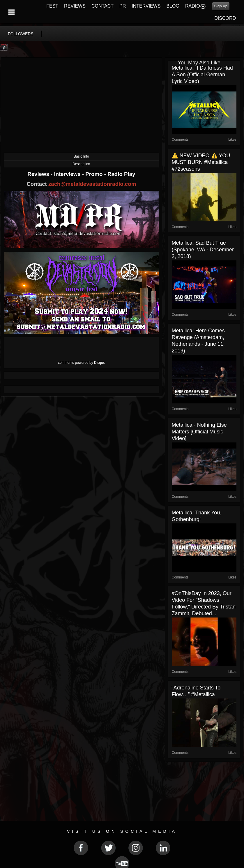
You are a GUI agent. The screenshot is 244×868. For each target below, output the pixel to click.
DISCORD (225, 18)
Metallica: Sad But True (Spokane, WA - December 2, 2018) (203, 250)
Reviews (39, 174)
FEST (52, 6)
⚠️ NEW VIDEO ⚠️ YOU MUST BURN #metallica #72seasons (201, 162)
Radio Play (121, 174)
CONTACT (102, 6)
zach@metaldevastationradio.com (92, 184)
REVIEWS (75, 6)
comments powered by (81, 363)
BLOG (173, 6)
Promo (95, 174)
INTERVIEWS (146, 6)
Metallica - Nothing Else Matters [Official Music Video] (199, 432)
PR (123, 6)
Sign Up (221, 6)
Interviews (68, 174)
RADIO (193, 6)
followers (21, 34)
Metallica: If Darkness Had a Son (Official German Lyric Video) (202, 75)
